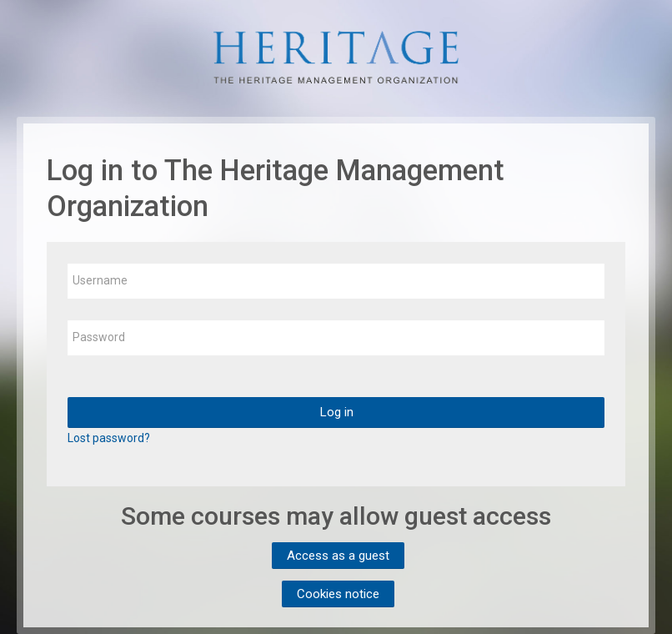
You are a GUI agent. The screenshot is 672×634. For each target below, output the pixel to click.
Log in (336, 412)
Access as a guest (338, 556)
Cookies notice (338, 594)
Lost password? (109, 438)
